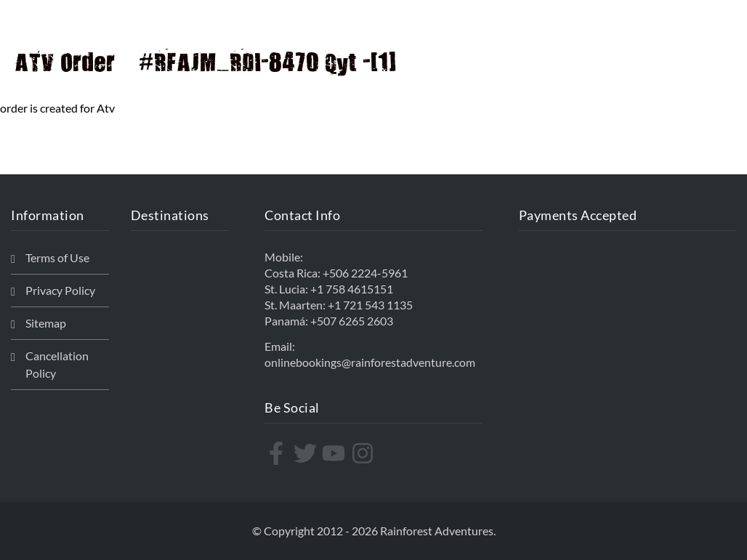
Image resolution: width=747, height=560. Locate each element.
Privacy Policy (60, 290)
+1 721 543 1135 (370, 305)
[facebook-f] (278, 453)
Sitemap (46, 323)
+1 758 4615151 (352, 289)
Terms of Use (57, 257)
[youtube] (335, 453)
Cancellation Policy (57, 364)
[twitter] (307, 453)
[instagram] (364, 453)
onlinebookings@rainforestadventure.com (370, 362)
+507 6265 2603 (352, 321)
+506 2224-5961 (365, 273)
